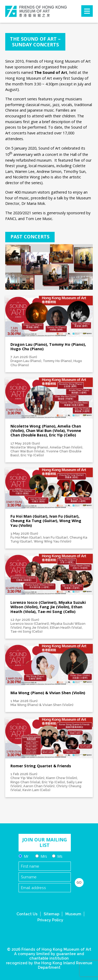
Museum (73, 914)
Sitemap (51, 914)
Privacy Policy (50, 920)
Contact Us (27, 914)
